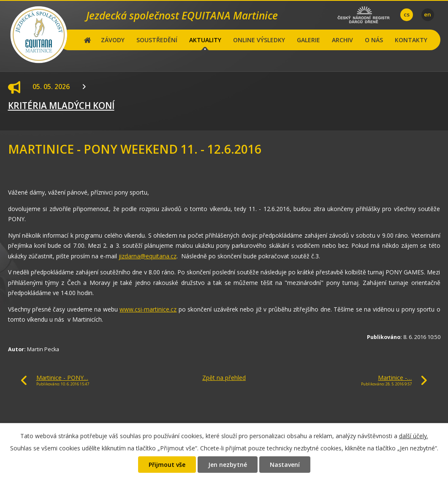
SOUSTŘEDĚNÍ (157, 40)
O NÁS (374, 40)
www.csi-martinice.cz (148, 309)
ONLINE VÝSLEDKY (259, 40)
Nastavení (285, 465)
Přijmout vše (167, 465)
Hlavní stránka (88, 40)
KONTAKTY (411, 40)
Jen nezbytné (228, 465)
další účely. (414, 436)
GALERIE (308, 40)
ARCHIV (342, 40)
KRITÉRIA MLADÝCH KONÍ (61, 106)
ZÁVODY (113, 40)
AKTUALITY (205, 40)
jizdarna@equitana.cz (148, 256)
